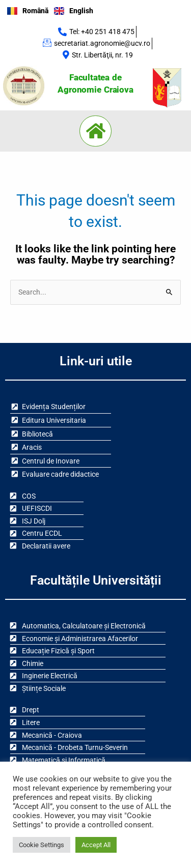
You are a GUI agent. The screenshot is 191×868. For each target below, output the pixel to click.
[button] (96, 131)
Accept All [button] (96, 845)
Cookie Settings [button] (42, 845)
